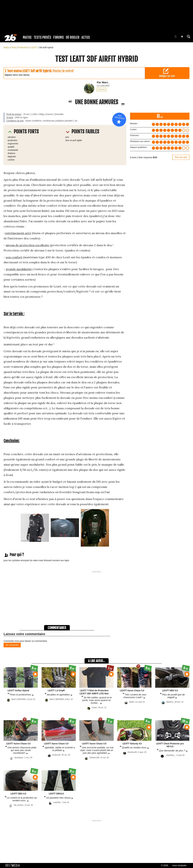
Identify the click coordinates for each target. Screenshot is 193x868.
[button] (182, 37)
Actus (86, 37)
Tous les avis (181, 157)
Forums (58, 37)
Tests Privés (42, 37)
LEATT (34, 48)
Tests (14, 48)
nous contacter (179, 865)
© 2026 (165, 865)
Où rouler (73, 37)
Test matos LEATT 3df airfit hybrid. (29, 71)
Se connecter (12, 645)
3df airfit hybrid (46, 48)
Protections (24, 48)
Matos (27, 37)
